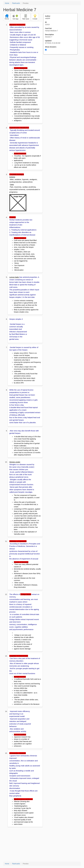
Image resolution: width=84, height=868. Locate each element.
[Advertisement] (62, 77)
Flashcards (16, 3)
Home (7, 3)
